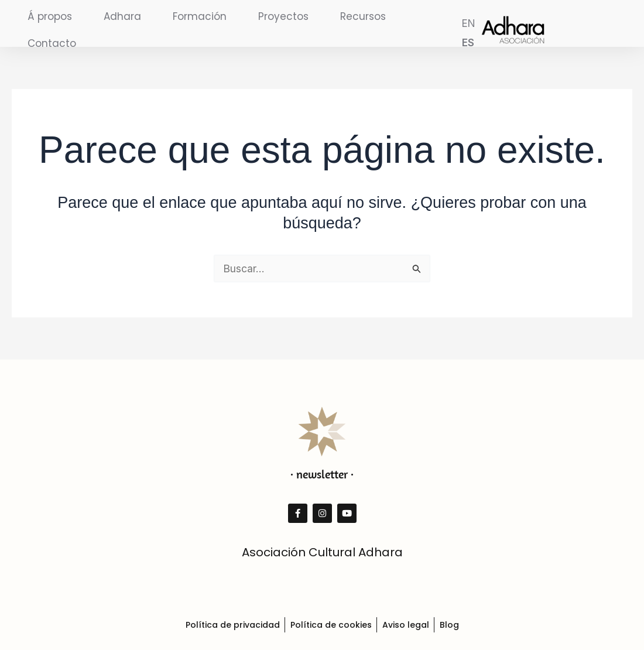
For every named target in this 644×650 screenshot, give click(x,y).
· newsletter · (322, 474)
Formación (200, 16)
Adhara (122, 16)
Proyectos (283, 16)
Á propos (50, 16)
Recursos (363, 16)
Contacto (52, 43)
